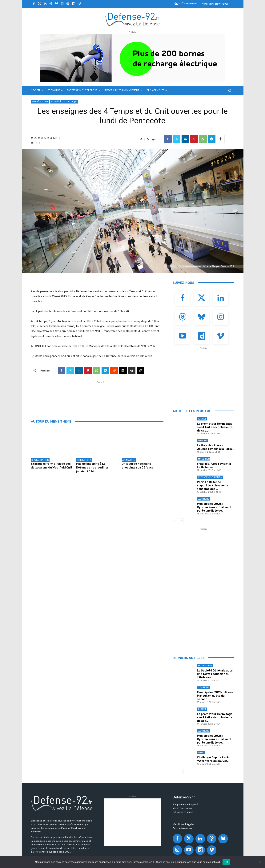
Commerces (84, 460)
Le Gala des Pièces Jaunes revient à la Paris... (216, 447)
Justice (202, 419)
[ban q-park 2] (133, 58)
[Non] (260, 862)
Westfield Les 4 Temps (64, 102)
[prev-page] (175, 521)
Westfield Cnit (40, 102)
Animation (129, 460)
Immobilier (204, 459)
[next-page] (181, 521)
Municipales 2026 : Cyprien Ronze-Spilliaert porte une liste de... (214, 507)
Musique (202, 441)
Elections (203, 499)
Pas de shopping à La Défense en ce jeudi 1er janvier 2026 (92, 468)
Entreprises (205, 666)
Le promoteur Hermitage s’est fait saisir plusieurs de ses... (215, 427)
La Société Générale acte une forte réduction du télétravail (215, 674)
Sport (201, 753)
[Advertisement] (100, 393)
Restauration (40, 460)
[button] (230, 90)
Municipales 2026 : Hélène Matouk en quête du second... (215, 696)
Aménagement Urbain (210, 477)
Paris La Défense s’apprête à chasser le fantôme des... (213, 485)
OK (226, 862)
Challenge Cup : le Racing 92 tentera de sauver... (214, 759)
